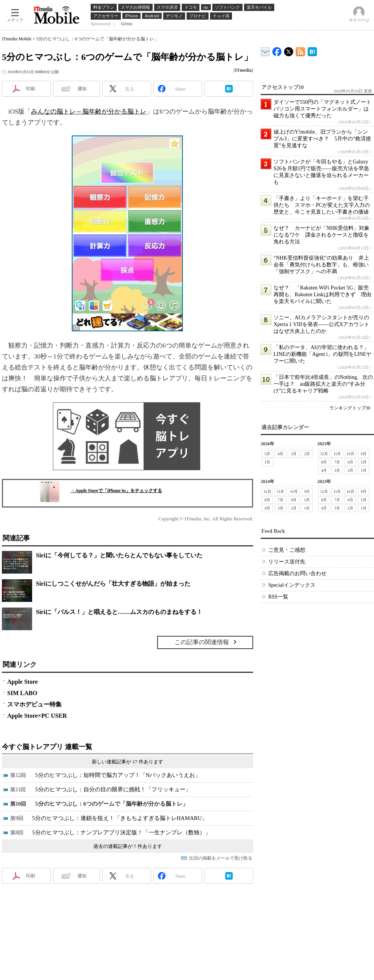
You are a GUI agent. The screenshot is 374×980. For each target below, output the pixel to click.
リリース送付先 (287, 562)
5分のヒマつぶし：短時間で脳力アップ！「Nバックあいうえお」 (118, 775)
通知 (82, 89)
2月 (307, 454)
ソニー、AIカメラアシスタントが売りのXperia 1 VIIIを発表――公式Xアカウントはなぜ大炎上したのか (321, 324)
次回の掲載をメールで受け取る (221, 858)
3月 (294, 454)
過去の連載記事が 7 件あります (128, 846)
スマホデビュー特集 (34, 704)
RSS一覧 (278, 597)
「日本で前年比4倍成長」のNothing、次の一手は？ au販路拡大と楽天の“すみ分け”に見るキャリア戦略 (323, 384)
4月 (280, 454)
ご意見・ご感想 (287, 550)
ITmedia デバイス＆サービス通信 (265, 50)
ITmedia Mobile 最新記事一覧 (301, 50)
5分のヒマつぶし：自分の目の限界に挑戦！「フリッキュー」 (113, 789)
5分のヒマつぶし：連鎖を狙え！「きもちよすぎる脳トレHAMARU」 (120, 818)
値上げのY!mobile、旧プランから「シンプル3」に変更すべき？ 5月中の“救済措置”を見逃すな (322, 139)
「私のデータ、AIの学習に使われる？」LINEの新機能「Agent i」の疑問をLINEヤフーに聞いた (322, 354)
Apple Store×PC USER (37, 716)
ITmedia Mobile (17, 39)
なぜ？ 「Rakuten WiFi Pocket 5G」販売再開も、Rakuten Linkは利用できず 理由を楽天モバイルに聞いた (322, 295)
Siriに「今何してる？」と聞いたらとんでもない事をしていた (119, 555)
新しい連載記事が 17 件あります (127, 762)
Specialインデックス (292, 585)
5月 (267, 454)
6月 (350, 462)
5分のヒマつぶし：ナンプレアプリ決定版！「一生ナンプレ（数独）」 (121, 832)
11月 (337, 454)
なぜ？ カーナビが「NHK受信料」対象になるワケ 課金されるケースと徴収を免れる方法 (321, 235)
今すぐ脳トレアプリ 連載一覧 (47, 747)
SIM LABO (22, 693)
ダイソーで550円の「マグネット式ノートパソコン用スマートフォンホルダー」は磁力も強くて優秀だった (322, 109)
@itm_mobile (289, 50)
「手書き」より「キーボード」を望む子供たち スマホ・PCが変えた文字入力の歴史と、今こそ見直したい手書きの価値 (322, 205)
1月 (267, 462)
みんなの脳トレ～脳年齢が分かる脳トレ (89, 112)
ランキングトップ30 (350, 408)
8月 (324, 462)
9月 (364, 454)
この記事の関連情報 (202, 642)
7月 (337, 462)
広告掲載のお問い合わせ (297, 573)
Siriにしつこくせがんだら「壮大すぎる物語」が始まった (113, 584)
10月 (351, 454)
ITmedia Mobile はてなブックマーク (312, 50)
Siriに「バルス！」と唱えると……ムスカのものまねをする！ (119, 612)
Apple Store (22, 682)
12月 (324, 454)
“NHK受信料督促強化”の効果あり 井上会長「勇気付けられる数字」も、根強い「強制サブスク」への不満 (321, 265)
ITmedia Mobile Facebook (277, 50)
